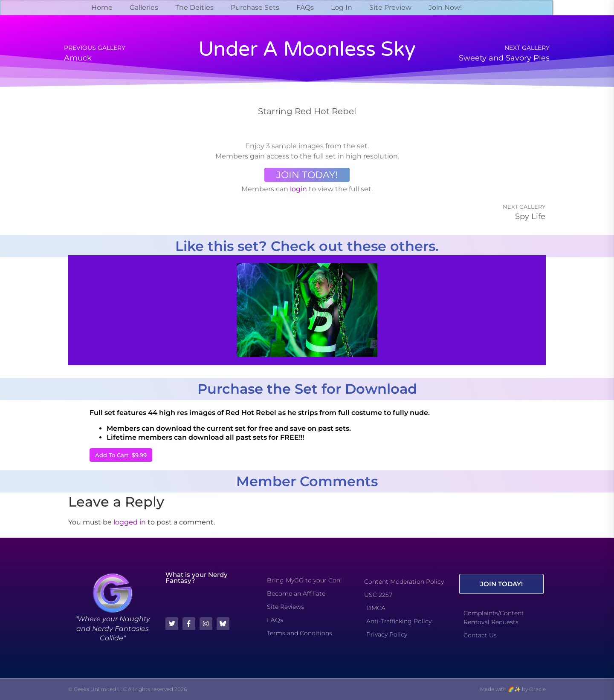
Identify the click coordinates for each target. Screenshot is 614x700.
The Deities (194, 7)
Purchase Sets (255, 7)
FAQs (305, 7)
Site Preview (390, 7)
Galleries (144, 7)
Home (102, 7)
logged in (130, 522)
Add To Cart (121, 455)
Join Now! (445, 7)
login (298, 189)
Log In (342, 7)
